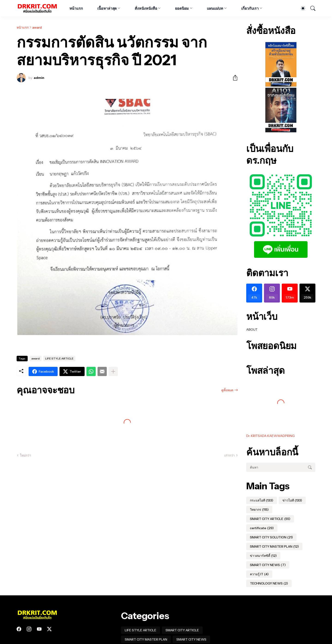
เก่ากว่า (230, 455)
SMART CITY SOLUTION (271, 537)
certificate (262, 528)
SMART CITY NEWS (268, 565)
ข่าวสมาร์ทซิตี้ (263, 556)
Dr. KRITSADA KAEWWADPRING (270, 436)
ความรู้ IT (259, 574)
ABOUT (252, 329)
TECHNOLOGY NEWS (269, 583)
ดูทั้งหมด (227, 390)
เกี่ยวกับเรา (250, 8)
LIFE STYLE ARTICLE (59, 358)
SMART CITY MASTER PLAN (274, 546)
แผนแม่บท (215, 8)
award (37, 27)
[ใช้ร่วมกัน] (233, 78)
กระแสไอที (262, 500)
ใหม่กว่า (25, 455)
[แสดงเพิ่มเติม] (113, 371)
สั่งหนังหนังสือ (146, 8)
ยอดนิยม (182, 8)
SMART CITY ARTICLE (270, 519)
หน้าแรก (76, 8)
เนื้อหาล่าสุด (107, 8)
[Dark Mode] (301, 8)
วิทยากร (259, 510)
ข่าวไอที (292, 500)
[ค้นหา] (311, 8)
